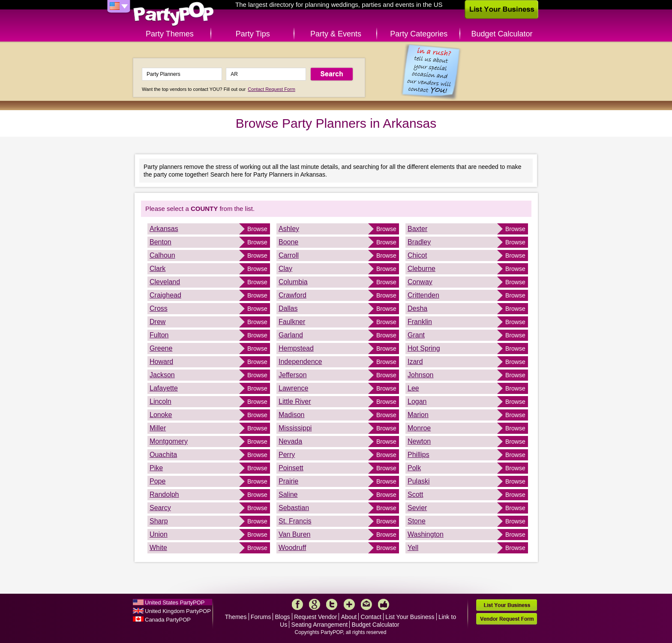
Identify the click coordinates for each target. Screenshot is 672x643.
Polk (414, 468)
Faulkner (292, 322)
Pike (156, 468)
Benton (160, 242)
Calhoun (162, 255)
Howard (161, 362)
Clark (157, 269)
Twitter (332, 604)
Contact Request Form (271, 89)
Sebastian (294, 508)
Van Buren (294, 534)
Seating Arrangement (320, 625)
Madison (291, 415)
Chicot (417, 255)
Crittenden (423, 295)
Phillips (418, 455)
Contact (371, 617)
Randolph (164, 494)
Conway (420, 282)
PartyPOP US (174, 14)
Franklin (420, 322)
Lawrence (293, 388)
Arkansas (164, 229)
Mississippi (295, 428)
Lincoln (160, 401)
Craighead (165, 295)
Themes (236, 617)
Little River (295, 401)
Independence (300, 362)
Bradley (419, 242)
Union (159, 534)
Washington (426, 534)
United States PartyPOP (175, 602)
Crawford (292, 295)
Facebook (297, 604)
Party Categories (419, 34)
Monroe (419, 428)
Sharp (159, 521)
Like (384, 604)
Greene (161, 348)
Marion (418, 415)
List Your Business (410, 617)
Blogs (283, 617)
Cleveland (165, 282)
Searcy (160, 508)
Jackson (162, 375)
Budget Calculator (502, 34)
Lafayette (164, 388)
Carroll (289, 255)
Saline (288, 494)
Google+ (315, 604)
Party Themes (170, 34)
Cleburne (421, 269)
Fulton (159, 335)
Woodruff (292, 548)
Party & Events (336, 34)
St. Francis (295, 521)
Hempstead (296, 348)
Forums (261, 617)
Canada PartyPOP (168, 620)
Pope (157, 481)
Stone (417, 521)
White (158, 548)
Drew (157, 322)
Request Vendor (315, 617)
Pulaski (419, 481)
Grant (416, 335)
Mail (366, 604)
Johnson (421, 375)
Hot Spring (424, 348)
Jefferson (293, 375)
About (349, 617)
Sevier (417, 508)
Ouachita (163, 455)
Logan (417, 401)
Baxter (417, 229)
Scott (415, 494)
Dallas (288, 308)
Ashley (289, 229)
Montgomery (169, 441)
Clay (285, 269)
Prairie (288, 481)
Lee (413, 388)
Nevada (290, 441)
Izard (415, 362)
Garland (291, 335)
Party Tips (253, 34)
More (349, 604)
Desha (417, 308)
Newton (419, 441)
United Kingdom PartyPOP (178, 611)
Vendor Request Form (507, 619)
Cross (159, 308)
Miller (158, 428)
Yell (413, 548)
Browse (257, 229)
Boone (288, 242)
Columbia (293, 282)
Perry (287, 455)
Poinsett (291, 468)
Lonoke (161, 415)
